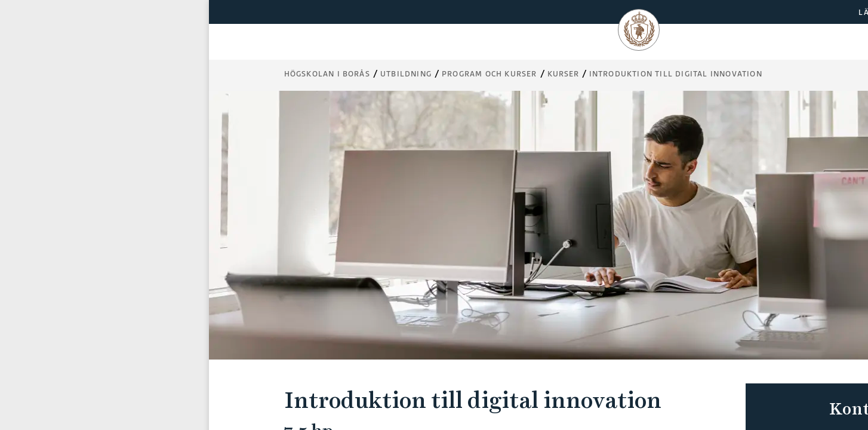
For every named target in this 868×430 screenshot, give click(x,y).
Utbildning (406, 74)
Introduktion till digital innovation (676, 74)
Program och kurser (490, 74)
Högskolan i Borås (327, 74)
